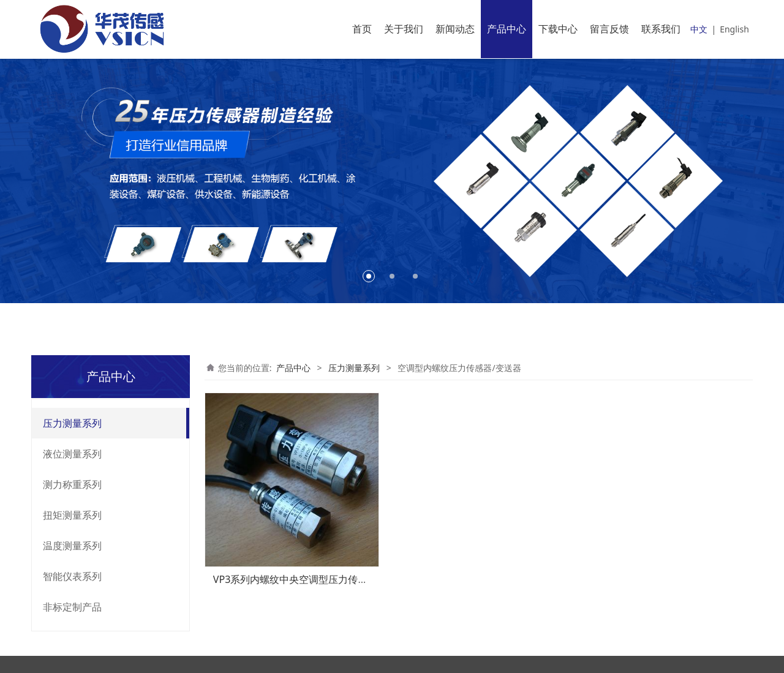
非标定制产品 (72, 607)
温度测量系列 (72, 546)
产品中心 (507, 29)
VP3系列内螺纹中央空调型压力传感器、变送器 (315, 579)
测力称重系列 (72, 484)
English (734, 29)
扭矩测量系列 (72, 515)
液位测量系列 (72, 454)
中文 (699, 29)
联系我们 (661, 29)
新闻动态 (455, 29)
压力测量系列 (72, 423)
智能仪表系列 (72, 576)
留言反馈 (609, 29)
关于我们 (404, 29)
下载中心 (558, 29)
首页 (362, 29)
